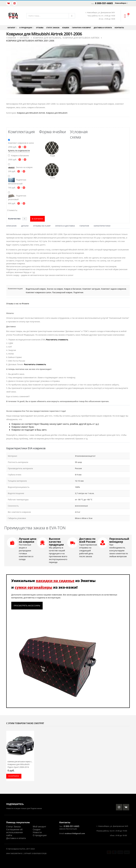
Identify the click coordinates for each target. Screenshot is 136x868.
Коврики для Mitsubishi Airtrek (31, 113)
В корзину (38, 219)
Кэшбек (66, 28)
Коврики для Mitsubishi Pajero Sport (21, 762)
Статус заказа (53, 28)
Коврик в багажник (73, 289)
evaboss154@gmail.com (75, 833)
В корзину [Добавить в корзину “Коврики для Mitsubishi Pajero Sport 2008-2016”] (14, 776)
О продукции (26, 28)
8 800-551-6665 (104, 3)
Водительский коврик (36, 289)
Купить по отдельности (19, 150)
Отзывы (40, 28)
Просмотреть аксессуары (27, 606)
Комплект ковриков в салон (39, 292)
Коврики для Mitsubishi (57, 113)
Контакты (119, 28)
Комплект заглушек (91, 289)
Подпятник (78, 292)
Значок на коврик (55, 289)
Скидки (37, 829)
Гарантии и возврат (81, 28)
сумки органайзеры (34, 587)
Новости (37, 832)
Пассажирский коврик (62, 292)
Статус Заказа (13, 827)
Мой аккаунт (40, 827)
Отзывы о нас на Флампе (18, 304)
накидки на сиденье (55, 581)
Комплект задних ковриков (114, 289)
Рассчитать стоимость (57, 340)
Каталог (11, 28)
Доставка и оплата (103, 28)
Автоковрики (14, 849)
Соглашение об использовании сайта (14, 832)
